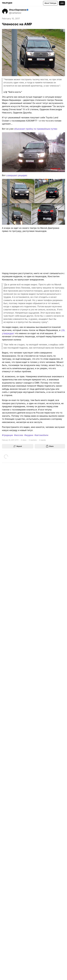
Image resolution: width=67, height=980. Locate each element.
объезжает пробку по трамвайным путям (35, 129)
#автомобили (41, 435)
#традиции (7, 435)
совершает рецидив (16, 175)
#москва (19, 435)
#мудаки (29, 435)
